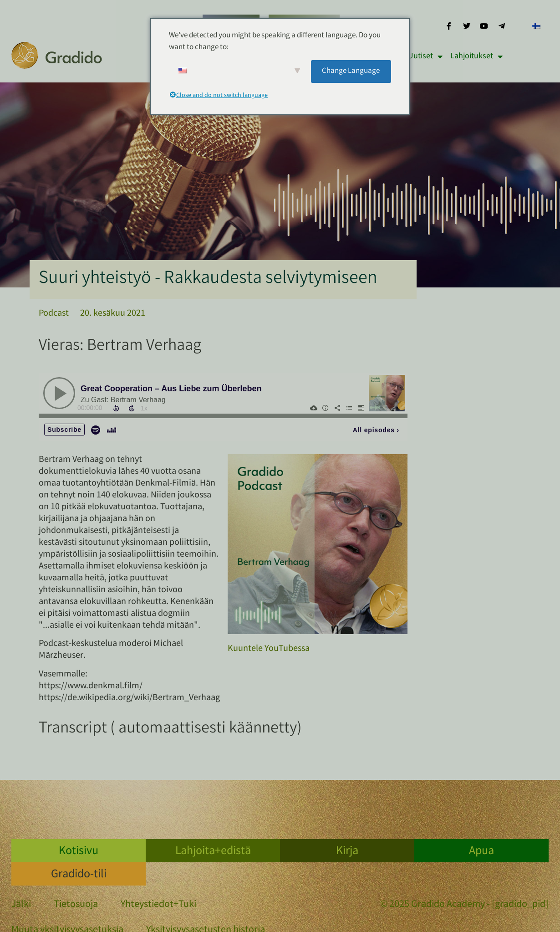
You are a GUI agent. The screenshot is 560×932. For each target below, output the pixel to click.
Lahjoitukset (476, 56)
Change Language (351, 71)
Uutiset (425, 56)
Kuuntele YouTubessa (269, 649)
